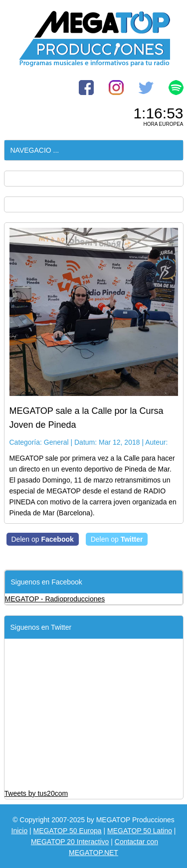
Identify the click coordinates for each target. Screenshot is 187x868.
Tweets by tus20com (36, 793)
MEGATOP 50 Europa (68, 831)
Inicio (20, 831)
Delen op (43, 539)
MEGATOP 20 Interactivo (70, 842)
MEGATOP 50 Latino (140, 831)
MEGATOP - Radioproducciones (55, 599)
